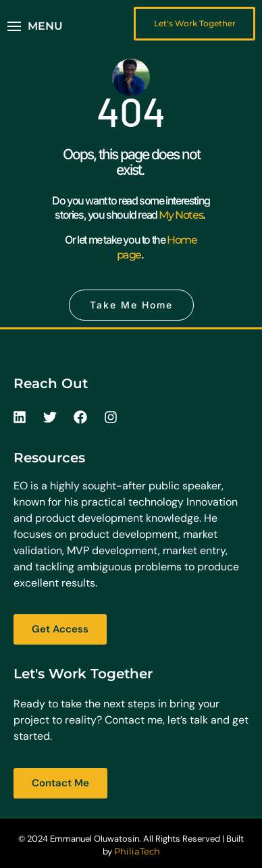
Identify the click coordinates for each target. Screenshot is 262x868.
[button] (35, 26)
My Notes (181, 215)
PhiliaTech (137, 851)
